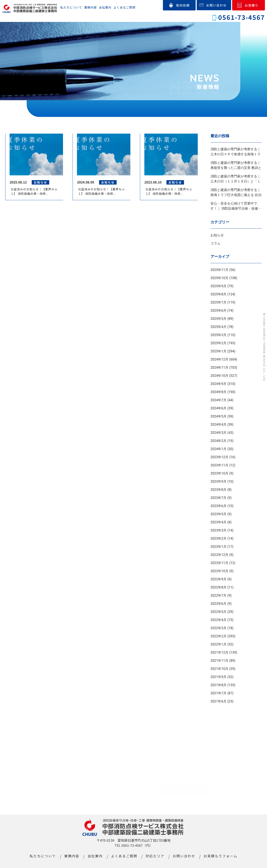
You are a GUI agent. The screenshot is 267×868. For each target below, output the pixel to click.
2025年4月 (219, 327)
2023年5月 (219, 514)
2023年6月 (219, 506)
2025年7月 (219, 302)
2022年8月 (219, 587)
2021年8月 (219, 685)
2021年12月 (219, 652)
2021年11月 (219, 661)
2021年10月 (219, 669)
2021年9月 (219, 677)
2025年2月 (219, 343)
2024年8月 (219, 392)
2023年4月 (219, 522)
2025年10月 (219, 278)
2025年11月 (219, 270)
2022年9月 (219, 579)
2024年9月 (219, 384)
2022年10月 (219, 571)
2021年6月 (219, 701)
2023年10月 (219, 473)
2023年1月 (219, 547)
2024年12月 (219, 359)
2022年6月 (219, 604)
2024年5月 (219, 416)
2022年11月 (219, 563)
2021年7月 (219, 693)
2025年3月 (219, 335)
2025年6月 (219, 311)
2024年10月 (219, 376)
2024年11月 (219, 368)
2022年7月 (219, 595)
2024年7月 (219, 400)
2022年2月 (219, 636)
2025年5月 (219, 319)
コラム (215, 243)
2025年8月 (219, 294)
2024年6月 (219, 408)
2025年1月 (219, 351)
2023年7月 (219, 498)
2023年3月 (219, 530)
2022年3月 (219, 628)
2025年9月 (219, 286)
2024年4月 (219, 425)
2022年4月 (219, 620)
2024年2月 (219, 441)
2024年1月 (219, 449)
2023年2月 (219, 538)
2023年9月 (219, 481)
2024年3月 (219, 433)
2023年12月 (219, 457)
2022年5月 (219, 612)
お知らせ (217, 235)
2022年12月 (219, 555)
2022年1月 (219, 644)
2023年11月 (219, 465)
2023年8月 (219, 490)
